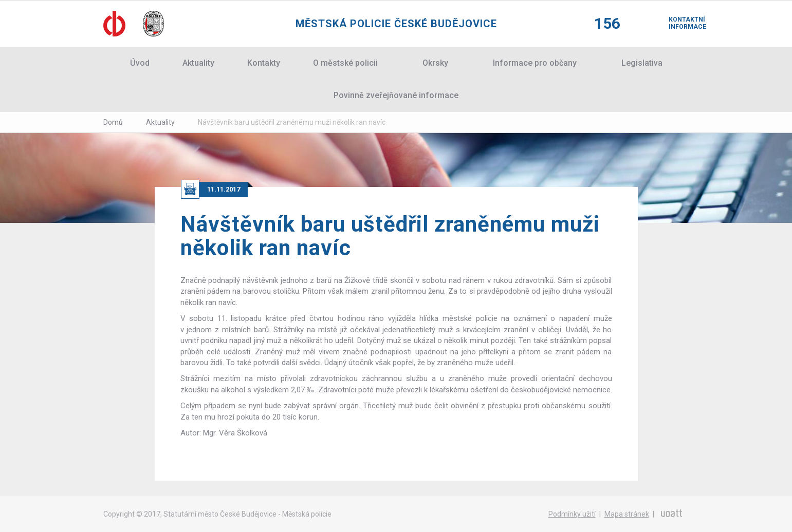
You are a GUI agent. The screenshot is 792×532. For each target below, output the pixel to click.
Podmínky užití (572, 514)
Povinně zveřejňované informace (396, 95)
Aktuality (198, 63)
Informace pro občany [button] (535, 63)
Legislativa (642, 63)
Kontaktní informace (679, 23)
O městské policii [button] (345, 63)
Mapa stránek (627, 514)
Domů (113, 122)
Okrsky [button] (435, 63)
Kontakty (264, 63)
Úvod (140, 63)
